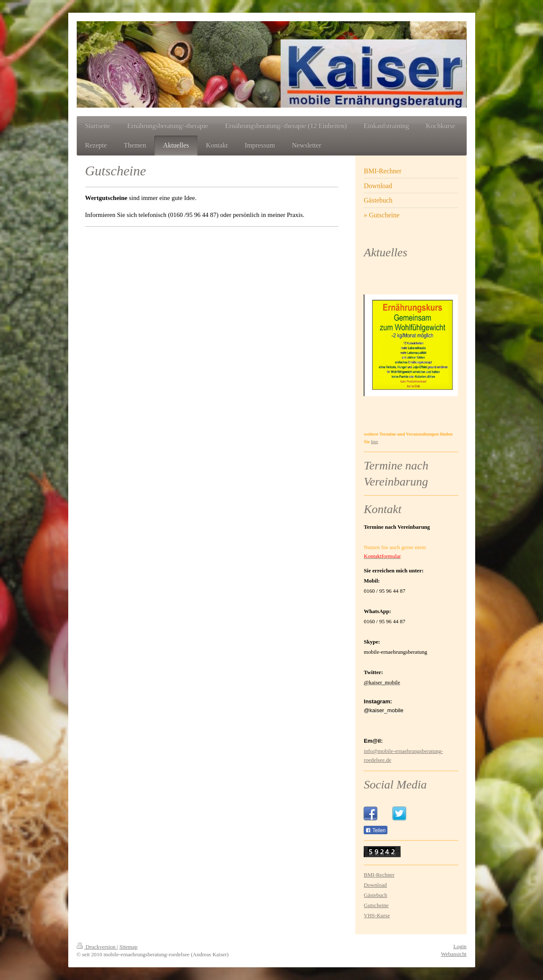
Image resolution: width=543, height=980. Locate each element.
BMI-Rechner (379, 875)
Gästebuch (375, 895)
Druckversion (97, 947)
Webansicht (454, 954)
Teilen (375, 830)
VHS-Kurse (377, 915)
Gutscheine (376, 905)
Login (460, 946)
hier (375, 441)
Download (375, 885)
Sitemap (129, 947)
